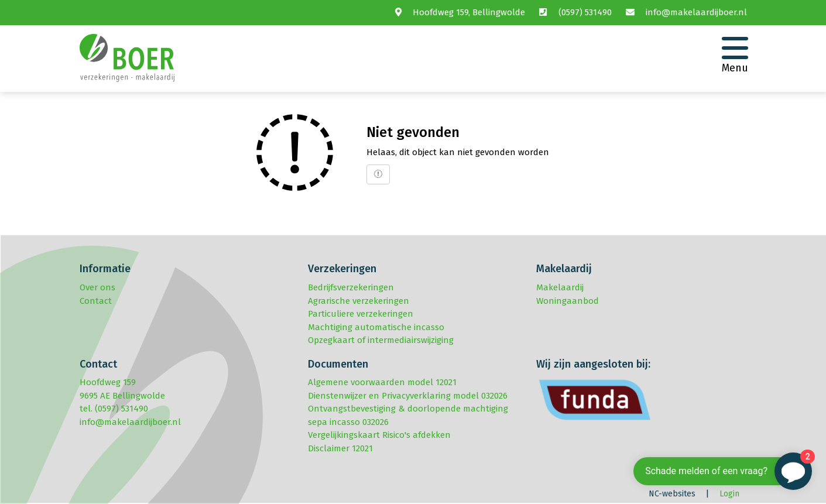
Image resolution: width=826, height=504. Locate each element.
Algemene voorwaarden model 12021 (382, 382)
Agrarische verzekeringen (359, 301)
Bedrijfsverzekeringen (351, 287)
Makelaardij (560, 287)
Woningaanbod (568, 301)
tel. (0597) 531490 (114, 409)
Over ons (97, 287)
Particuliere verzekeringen (361, 314)
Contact (96, 301)
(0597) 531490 (585, 12)
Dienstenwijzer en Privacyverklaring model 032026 (408, 396)
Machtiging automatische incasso (376, 327)
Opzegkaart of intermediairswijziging (381, 340)
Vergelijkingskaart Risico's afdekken (379, 435)
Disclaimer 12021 (340, 448)
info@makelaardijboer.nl (696, 12)
